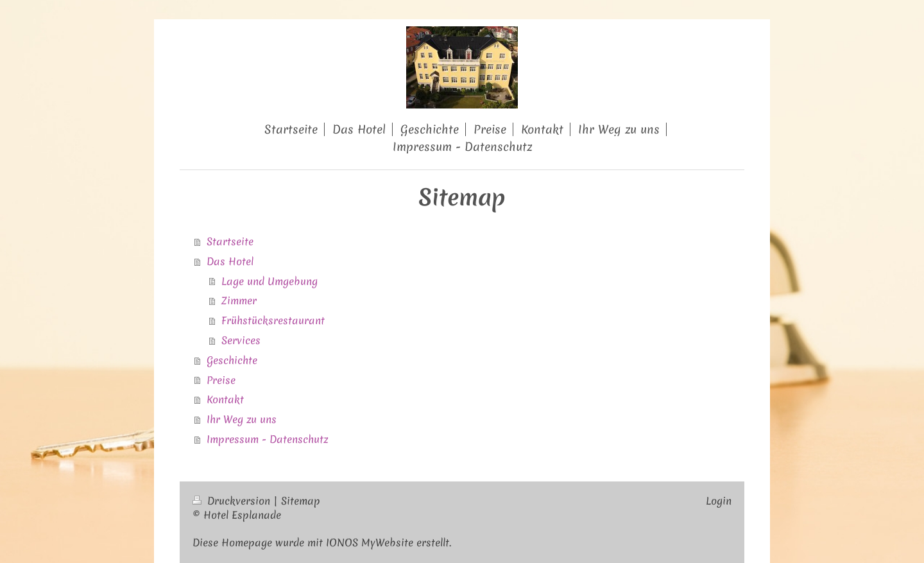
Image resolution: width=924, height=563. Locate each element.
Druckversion (233, 501)
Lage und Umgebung (269, 281)
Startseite (230, 241)
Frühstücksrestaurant (273, 320)
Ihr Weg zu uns (242, 419)
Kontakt (225, 399)
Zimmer (239, 300)
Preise (221, 380)
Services (241, 340)
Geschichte (232, 360)
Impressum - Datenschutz (267, 439)
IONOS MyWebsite (370, 542)
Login (719, 501)
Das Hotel (230, 261)
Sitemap (301, 501)
